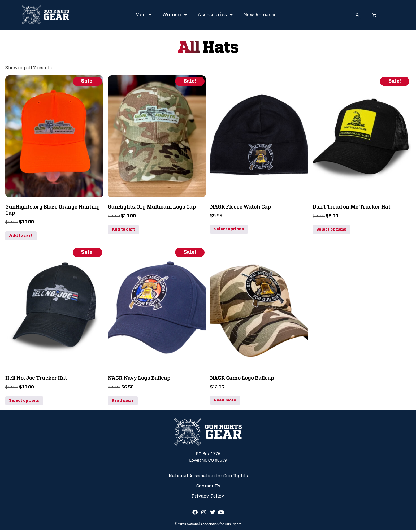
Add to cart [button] (21, 237)
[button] (357, 15)
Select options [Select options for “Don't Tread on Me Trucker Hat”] (331, 231)
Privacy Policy (208, 498)
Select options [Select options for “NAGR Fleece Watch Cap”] (229, 231)
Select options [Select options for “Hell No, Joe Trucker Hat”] (24, 402)
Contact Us (208, 488)
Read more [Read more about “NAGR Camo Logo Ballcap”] (225, 402)
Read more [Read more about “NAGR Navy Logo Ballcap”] (123, 402)
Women (174, 15)
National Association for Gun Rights (208, 478)
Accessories (215, 15)
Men (143, 15)
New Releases (260, 15)
